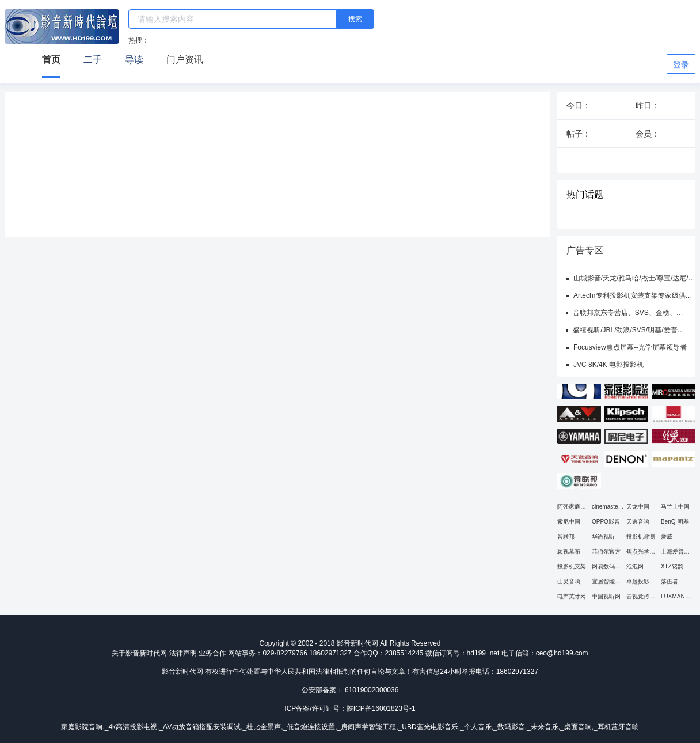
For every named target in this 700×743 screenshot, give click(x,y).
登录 (681, 65)
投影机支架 (572, 566)
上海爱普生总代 (675, 552)
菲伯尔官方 (606, 551)
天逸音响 (638, 522)
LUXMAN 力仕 (676, 597)
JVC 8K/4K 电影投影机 (608, 365)
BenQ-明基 (675, 522)
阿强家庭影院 (572, 507)
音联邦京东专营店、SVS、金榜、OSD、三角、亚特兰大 (625, 313)
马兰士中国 (675, 507)
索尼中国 (569, 522)
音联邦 (566, 537)
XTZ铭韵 (672, 566)
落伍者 (669, 581)
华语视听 (603, 537)
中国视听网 (606, 596)
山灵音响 (569, 581)
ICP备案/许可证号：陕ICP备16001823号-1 (350, 708)
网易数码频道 (606, 567)
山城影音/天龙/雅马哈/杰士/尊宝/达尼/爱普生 (634, 279)
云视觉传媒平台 (641, 597)
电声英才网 (572, 596)
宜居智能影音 (606, 582)
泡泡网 (635, 566)
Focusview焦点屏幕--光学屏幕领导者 (630, 347)
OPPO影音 (606, 522)
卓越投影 (638, 581)
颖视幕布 (569, 551)
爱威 (667, 537)
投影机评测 (641, 537)
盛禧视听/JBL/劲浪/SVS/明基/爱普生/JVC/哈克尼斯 (625, 331)
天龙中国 (638, 507)
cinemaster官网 (606, 507)
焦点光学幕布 (641, 552)
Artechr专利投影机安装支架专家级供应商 (633, 296)
